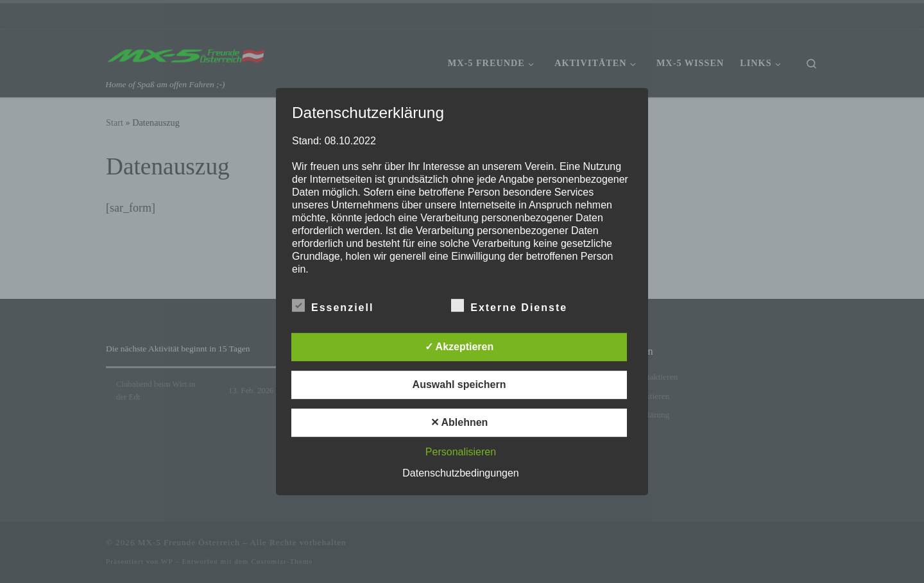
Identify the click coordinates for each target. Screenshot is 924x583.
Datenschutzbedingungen (460, 473)
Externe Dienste (509, 305)
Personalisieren (461, 452)
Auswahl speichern (459, 384)
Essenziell (333, 305)
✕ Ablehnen (459, 422)
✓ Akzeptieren (459, 347)
